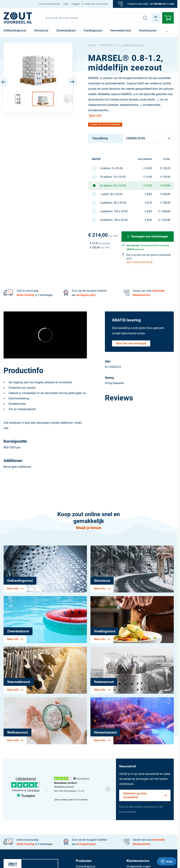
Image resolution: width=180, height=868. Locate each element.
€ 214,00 (165, 186)
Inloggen (76, 4)
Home (92, 45)
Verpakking (100, 138)
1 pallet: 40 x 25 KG (111, 194)
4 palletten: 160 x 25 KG (114, 220)
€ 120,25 (165, 168)
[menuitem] (50, 4)
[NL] (18, 18)
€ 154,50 (165, 177)
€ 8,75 (148, 203)
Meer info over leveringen (131, 343)
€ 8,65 (148, 211)
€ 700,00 (165, 203)
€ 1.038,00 (164, 211)
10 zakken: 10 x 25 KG (113, 177)
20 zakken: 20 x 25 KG (113, 186)
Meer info (95, 116)
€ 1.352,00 (164, 220)
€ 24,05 (148, 168)
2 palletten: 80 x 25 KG (113, 203)
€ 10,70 (148, 186)
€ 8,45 (148, 220)
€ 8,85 (148, 194)
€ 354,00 (165, 194)
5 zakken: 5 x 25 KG (111, 168)
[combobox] (96, 18)
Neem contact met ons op (140, 262)
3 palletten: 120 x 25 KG (114, 211)
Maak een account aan (96, 4)
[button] (18, 99)
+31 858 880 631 (158, 4)
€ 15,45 (148, 177)
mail (172, 4)
